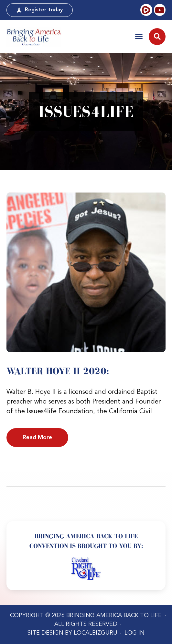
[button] (139, 36)
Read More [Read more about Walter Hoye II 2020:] (37, 438)
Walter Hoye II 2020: (58, 371)
